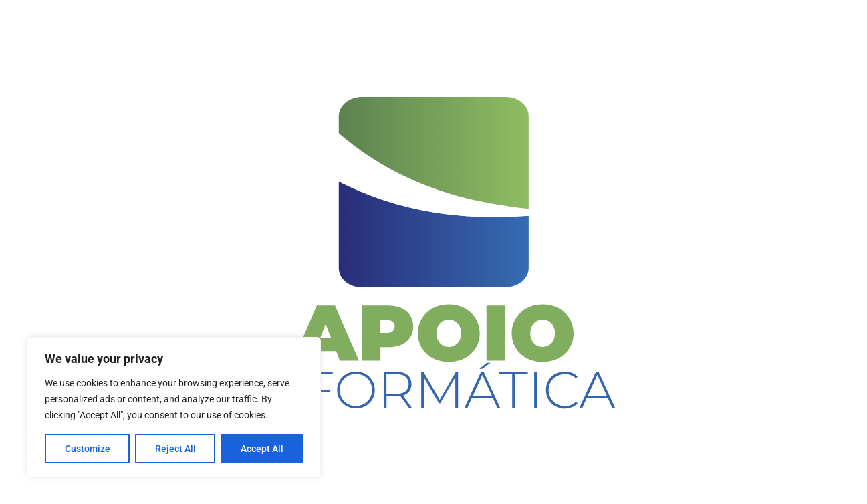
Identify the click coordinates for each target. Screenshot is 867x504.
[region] (174, 407)
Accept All (262, 449)
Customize (88, 449)
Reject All (175, 449)
